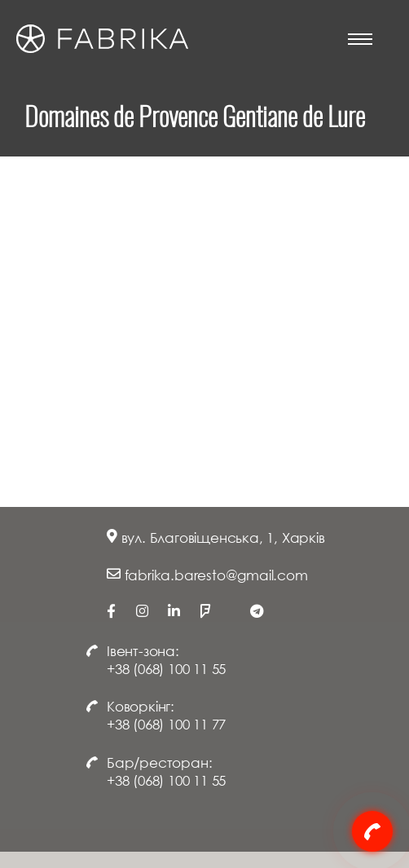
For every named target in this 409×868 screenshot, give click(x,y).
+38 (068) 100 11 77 (166, 724)
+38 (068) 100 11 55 (166, 669)
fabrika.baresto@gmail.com (216, 575)
